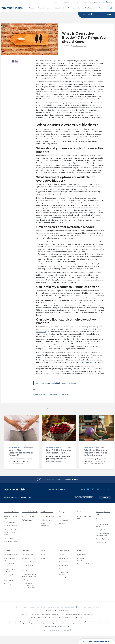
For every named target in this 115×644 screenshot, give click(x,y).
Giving (43, 549)
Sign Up (108, 496)
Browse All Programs (11, 553)
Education (7, 549)
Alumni (61, 568)
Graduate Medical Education (9, 569)
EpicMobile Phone (64, 629)
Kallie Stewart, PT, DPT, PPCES (94, 464)
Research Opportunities (27, 569)
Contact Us (63, 577)
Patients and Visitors (11, 511)
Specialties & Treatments (64, 8)
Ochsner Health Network (64, 572)
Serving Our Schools (102, 529)
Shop (79, 549)
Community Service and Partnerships (102, 533)
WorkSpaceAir (64, 519)
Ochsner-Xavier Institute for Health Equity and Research (29, 584)
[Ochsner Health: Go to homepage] (12, 8)
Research (25, 549)
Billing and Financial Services (10, 516)
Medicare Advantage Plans (84, 516)
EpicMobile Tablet (50, 629)
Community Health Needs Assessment (102, 519)
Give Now (76, 2)
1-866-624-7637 (25, 496)
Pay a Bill (84, 2)
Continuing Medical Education (10, 575)
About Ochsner (64, 549)
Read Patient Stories (11, 540)
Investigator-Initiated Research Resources (29, 574)
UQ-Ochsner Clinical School (10, 558)
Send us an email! (72, 480)
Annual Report (64, 557)
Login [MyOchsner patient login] (112, 2)
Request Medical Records (9, 532)
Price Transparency (10, 521)
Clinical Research (28, 553)
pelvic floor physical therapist (92, 363)
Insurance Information (11, 524)
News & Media (64, 564)
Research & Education (86, 8)
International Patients (11, 528)
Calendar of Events (102, 541)
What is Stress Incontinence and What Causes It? (21, 453)
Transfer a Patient (28, 515)
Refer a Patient (27, 519)
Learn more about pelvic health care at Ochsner (65, 383)
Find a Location (67, 2)
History (61, 553)
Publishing (7, 583)
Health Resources (47, 511)
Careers (101, 8)
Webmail (62, 515)
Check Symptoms (95, 2)
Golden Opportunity (47, 519)
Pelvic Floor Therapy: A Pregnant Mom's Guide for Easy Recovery (95, 453)
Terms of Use (82, 606)
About (31, 8)
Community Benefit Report (102, 524)
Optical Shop (82, 553)
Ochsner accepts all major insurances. (57, 609)
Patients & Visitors (44, 8)
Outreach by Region (102, 538)
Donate (43, 553)
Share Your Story (9, 537)
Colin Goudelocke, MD (80, 46)
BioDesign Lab (27, 579)
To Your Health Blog (47, 515)
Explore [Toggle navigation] (109, 15)
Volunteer (44, 557)
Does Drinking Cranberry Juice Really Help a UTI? (59, 452)
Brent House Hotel (84, 562)
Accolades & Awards (66, 560)
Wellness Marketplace (45, 523)
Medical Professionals (30, 511)
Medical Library (9, 579)
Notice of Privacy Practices (37, 606)
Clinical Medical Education (9, 563)
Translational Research (29, 557)
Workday (62, 522)
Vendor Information (93, 606)
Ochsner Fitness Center (83, 558)
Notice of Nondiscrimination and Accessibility (61, 606)
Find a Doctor (56, 2)
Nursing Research (28, 564)
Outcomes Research (29, 560)
